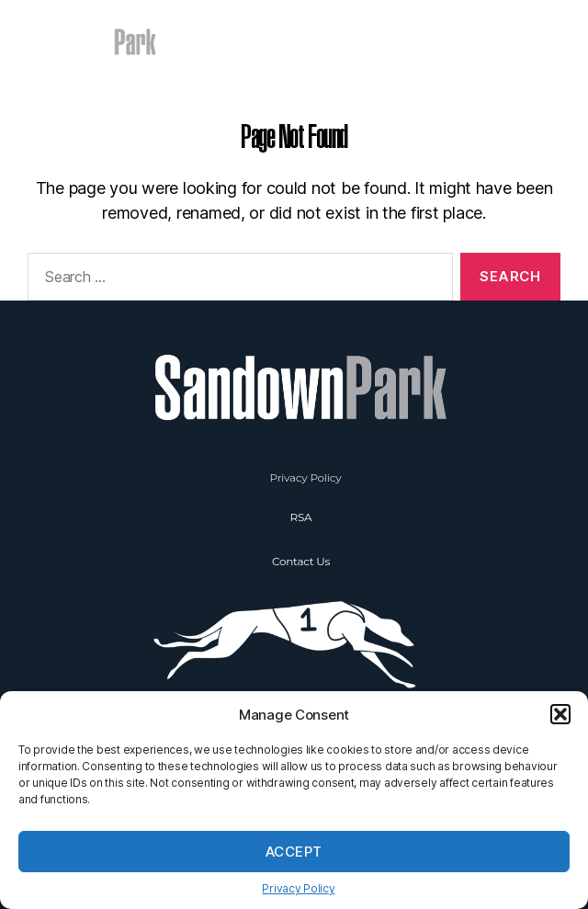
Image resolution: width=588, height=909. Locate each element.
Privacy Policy (298, 888)
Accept (294, 852)
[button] (560, 714)
